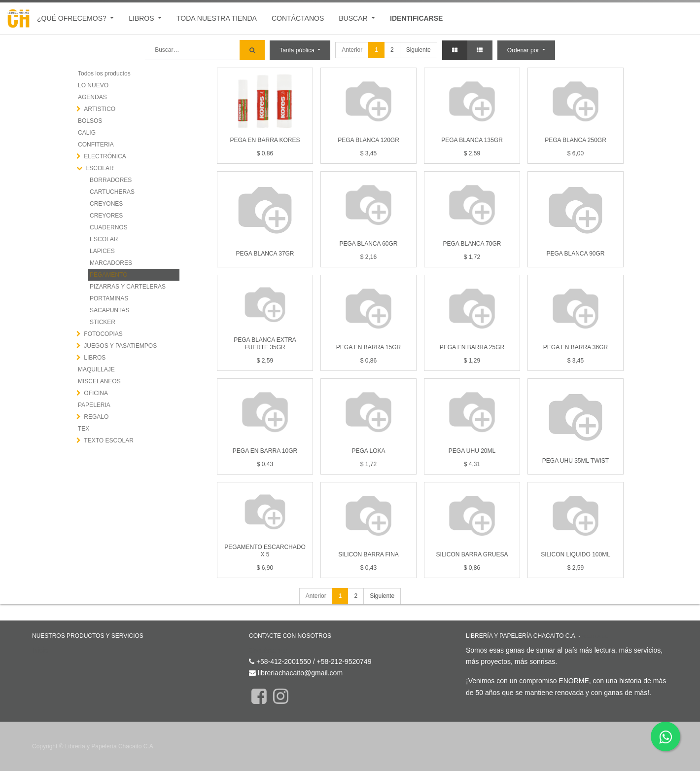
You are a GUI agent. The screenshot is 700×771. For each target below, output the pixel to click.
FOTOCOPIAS (103, 334)
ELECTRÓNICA (105, 156)
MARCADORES (111, 263)
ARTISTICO (100, 109)
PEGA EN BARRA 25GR (472, 347)
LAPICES (102, 251)
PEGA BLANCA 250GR (576, 140)
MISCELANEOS (99, 381)
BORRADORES (111, 180)
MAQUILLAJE (96, 369)
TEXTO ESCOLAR (108, 441)
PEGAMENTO (108, 275)
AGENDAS (92, 97)
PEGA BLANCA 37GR (265, 254)
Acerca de (595, 636)
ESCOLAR (99, 168)
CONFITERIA (96, 145)
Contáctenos (268, 650)
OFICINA (96, 393)
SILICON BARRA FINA (368, 554)
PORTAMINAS (109, 298)
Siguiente (419, 50)
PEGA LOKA (368, 451)
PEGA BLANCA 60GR (368, 244)
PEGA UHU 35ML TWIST (576, 461)
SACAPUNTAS (109, 310)
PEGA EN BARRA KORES (265, 140)
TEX (84, 429)
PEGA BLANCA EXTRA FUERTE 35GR (265, 343)
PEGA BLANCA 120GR (368, 140)
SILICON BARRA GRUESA (472, 554)
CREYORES (106, 216)
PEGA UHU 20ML (472, 451)
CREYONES (106, 204)
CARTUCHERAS (112, 192)
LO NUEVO (93, 85)
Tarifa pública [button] (298, 50)
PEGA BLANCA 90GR (575, 254)
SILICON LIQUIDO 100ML (576, 554)
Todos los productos (104, 73)
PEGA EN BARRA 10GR (265, 451)
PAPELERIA (94, 405)
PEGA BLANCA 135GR (472, 140)
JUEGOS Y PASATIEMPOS (120, 346)
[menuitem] (217, 18)
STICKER (103, 322)
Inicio (40, 650)
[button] (526, 50)
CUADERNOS (109, 227)
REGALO (96, 417)
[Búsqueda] (252, 50)
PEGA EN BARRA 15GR (368, 347)
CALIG (87, 133)
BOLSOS (90, 121)
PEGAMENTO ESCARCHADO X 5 (265, 551)
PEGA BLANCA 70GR (472, 244)
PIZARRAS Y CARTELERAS (128, 287)
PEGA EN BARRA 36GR (576, 347)
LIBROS (95, 358)
